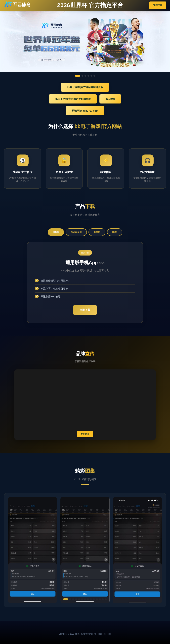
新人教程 (110, 99)
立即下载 (85, 310)
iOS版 (56, 232)
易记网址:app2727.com (85, 111)
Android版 (76, 232)
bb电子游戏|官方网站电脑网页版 (85, 87)
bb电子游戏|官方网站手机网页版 (73, 99)
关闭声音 (85, 434)
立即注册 (158, 5)
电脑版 (97, 232)
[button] (66, 599)
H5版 (115, 232)
